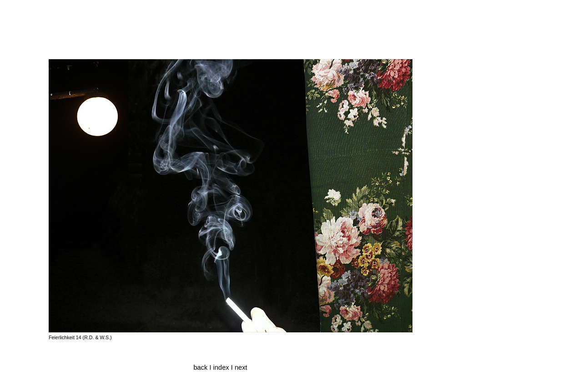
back (200, 367)
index (222, 367)
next (241, 367)
